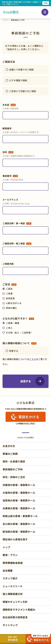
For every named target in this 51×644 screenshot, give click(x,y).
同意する (14, 351)
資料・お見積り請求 (14, 461)
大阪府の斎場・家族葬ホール (19, 493)
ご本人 (9, 328)
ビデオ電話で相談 (18, 80)
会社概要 (8, 571)
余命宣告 (10, 298)
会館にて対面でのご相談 (22, 69)
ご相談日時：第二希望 (17, 243)
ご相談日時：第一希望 (17, 223)
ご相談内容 (8, 264)
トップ (6, 547)
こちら (33, 359)
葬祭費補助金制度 (13, 563)
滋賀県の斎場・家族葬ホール (19, 500)
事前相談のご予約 (13, 469)
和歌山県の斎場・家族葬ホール (20, 516)
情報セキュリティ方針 (15, 602)
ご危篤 (9, 293)
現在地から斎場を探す (15, 539)
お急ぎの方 (9, 446)
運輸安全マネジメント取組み (19, 609)
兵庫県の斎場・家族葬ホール (19, 508)
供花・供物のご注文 (14, 477)
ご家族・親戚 (13, 323)
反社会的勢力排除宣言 (15, 617)
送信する (25, 381)
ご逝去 (9, 289)
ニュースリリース (13, 586)
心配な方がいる (14, 303)
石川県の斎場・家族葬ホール (19, 524)
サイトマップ (10, 625)
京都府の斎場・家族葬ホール (19, 485)
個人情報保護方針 (13, 594)
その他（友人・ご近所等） (19, 333)
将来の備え (11, 308)
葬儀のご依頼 (10, 454)
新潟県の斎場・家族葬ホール (19, 532)
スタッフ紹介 (10, 578)
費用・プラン (10, 555)
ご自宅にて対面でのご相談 (23, 91)
